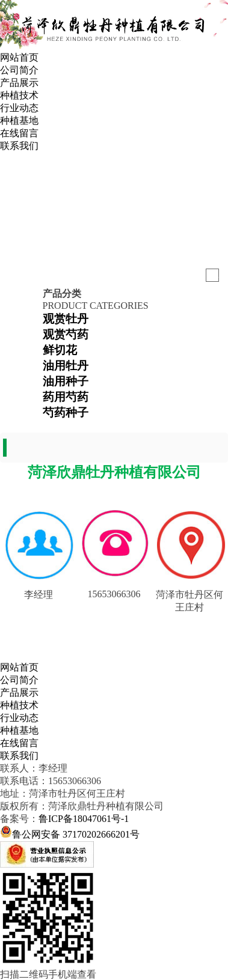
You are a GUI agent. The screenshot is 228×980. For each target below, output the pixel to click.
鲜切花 (60, 350)
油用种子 (66, 381)
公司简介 (19, 70)
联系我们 (19, 146)
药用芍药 (66, 397)
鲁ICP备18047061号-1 (84, 819)
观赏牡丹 (66, 319)
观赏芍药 (66, 334)
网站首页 (19, 57)
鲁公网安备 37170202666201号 (76, 834)
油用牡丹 (66, 366)
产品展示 (19, 83)
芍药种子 (66, 412)
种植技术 (19, 95)
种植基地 (19, 120)
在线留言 (19, 133)
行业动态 (19, 108)
